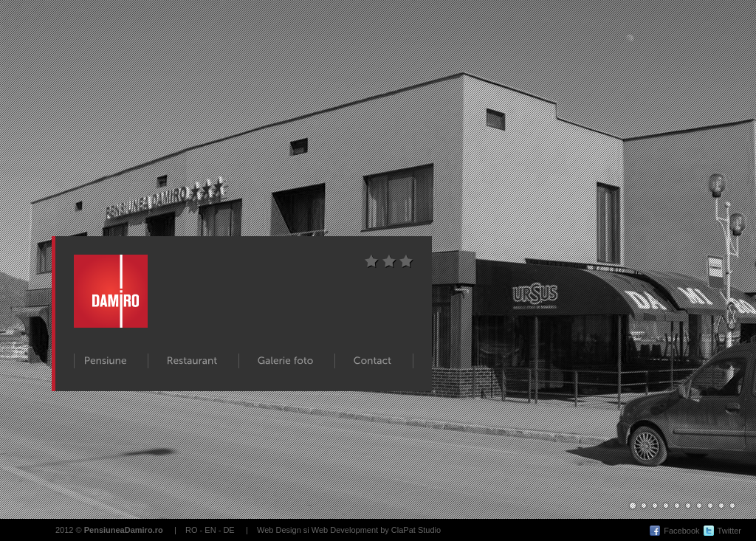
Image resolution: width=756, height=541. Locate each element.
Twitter (729, 531)
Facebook (681, 531)
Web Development (345, 530)
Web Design (279, 530)
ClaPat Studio (416, 530)
